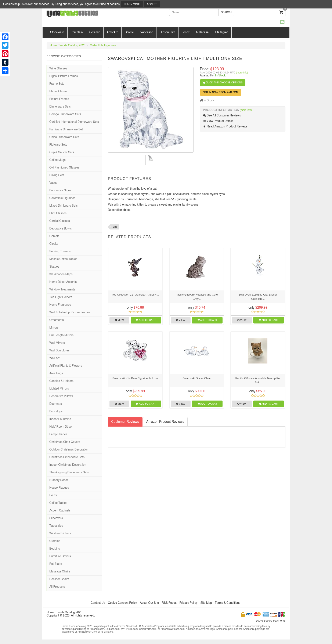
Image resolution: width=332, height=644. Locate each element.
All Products (57, 587)
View (119, 320)
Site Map (206, 603)
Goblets (54, 236)
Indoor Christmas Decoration (68, 465)
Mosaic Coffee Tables (63, 259)
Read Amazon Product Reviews (225, 126)
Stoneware (57, 32)
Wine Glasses (58, 69)
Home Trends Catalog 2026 (68, 46)
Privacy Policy (188, 603)
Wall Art (54, 358)
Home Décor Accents (63, 282)
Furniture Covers (60, 556)
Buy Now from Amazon (221, 92)
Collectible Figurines (103, 46)
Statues (54, 267)
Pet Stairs (56, 564)
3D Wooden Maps (61, 274)
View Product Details (218, 121)
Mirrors (54, 328)
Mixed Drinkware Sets (64, 206)
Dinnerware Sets (60, 107)
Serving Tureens (60, 252)
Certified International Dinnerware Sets (74, 122)
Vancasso (147, 32)
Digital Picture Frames (64, 76)
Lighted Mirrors (59, 389)
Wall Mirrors (57, 343)
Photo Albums (58, 91)
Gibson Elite (167, 32)
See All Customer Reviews (222, 115)
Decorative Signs (60, 191)
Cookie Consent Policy (122, 603)
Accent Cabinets (60, 511)
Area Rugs (56, 373)
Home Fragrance (60, 305)
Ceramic (95, 32)
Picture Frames (59, 99)
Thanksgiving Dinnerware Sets (69, 473)
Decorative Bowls (61, 229)
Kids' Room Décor (61, 427)
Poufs (53, 495)
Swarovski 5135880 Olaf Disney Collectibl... (258, 297)
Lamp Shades (58, 434)
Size (115, 227)
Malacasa (202, 32)
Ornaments (57, 320)
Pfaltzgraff (222, 32)
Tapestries (56, 526)
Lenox (186, 32)
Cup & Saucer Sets (62, 152)
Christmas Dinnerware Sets (67, 457)
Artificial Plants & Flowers (66, 366)
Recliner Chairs (59, 579)
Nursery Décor (59, 480)
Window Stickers (60, 533)
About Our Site (149, 603)
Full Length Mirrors (61, 335)
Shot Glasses (58, 213)
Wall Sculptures (59, 351)
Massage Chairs (60, 572)
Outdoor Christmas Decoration (69, 450)
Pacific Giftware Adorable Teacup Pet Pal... (258, 380)
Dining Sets (57, 175)
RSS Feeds (169, 603)
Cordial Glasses (60, 221)
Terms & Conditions (227, 603)
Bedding (55, 549)
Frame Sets (57, 84)
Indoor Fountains (60, 419)
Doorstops (56, 412)
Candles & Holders (61, 381)
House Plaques (59, 488)
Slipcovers (56, 518)
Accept (152, 4)
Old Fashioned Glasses (64, 168)
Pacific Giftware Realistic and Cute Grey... (197, 297)
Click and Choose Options (223, 83)
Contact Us (98, 603)
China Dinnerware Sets (64, 137)
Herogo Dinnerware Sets (65, 114)
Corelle (129, 32)
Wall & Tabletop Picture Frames (70, 312)
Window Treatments (62, 290)
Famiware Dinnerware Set (66, 130)
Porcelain (77, 32)
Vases (53, 183)
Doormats (56, 404)
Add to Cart (146, 320)
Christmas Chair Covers (65, 442)
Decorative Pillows (61, 396)
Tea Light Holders (61, 297)
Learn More (132, 4)
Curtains (55, 541)
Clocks (54, 244)
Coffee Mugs (57, 160)
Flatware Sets (58, 145)
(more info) (242, 73)
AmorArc (112, 32)
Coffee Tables (58, 503)
